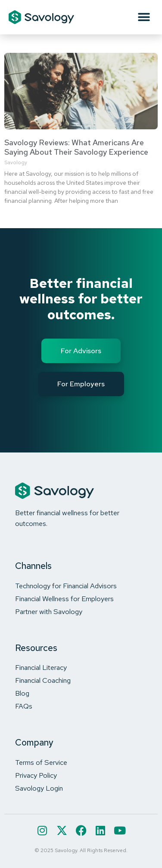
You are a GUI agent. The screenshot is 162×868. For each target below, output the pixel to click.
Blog (22, 693)
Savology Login (39, 788)
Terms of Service (41, 762)
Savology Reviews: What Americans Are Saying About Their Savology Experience (76, 147)
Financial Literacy (41, 667)
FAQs (24, 706)
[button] (144, 17)
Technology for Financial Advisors (66, 586)
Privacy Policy (36, 775)
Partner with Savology (49, 611)
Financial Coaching (43, 680)
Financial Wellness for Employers (64, 599)
